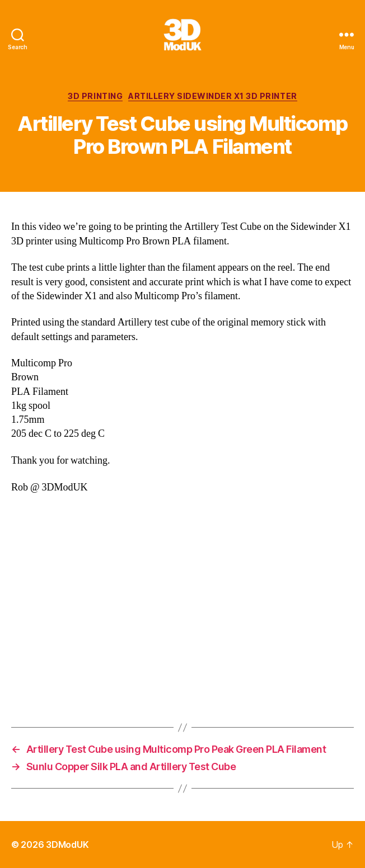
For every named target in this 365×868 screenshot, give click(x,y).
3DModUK (67, 845)
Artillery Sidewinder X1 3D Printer (212, 96)
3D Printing (95, 96)
